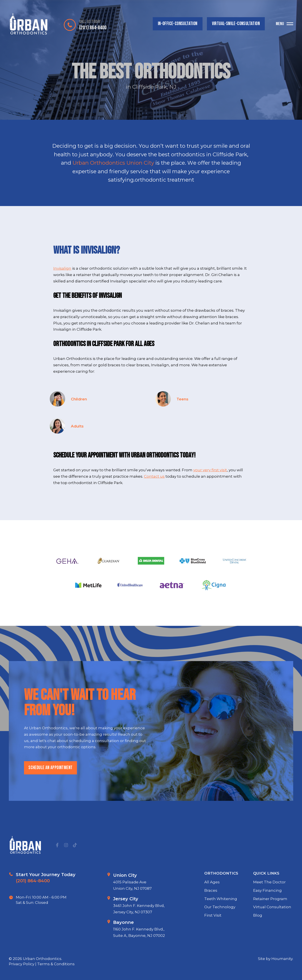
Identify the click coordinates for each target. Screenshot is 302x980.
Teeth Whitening (221, 919)
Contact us (154, 476)
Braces (211, 911)
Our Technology (220, 928)
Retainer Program (270, 919)
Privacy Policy (22, 964)
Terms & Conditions (56, 964)
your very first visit (210, 470)
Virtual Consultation (272, 928)
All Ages (212, 903)
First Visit (213, 936)
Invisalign (62, 268)
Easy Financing (267, 911)
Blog (258, 936)
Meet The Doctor (269, 903)
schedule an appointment (50, 788)
